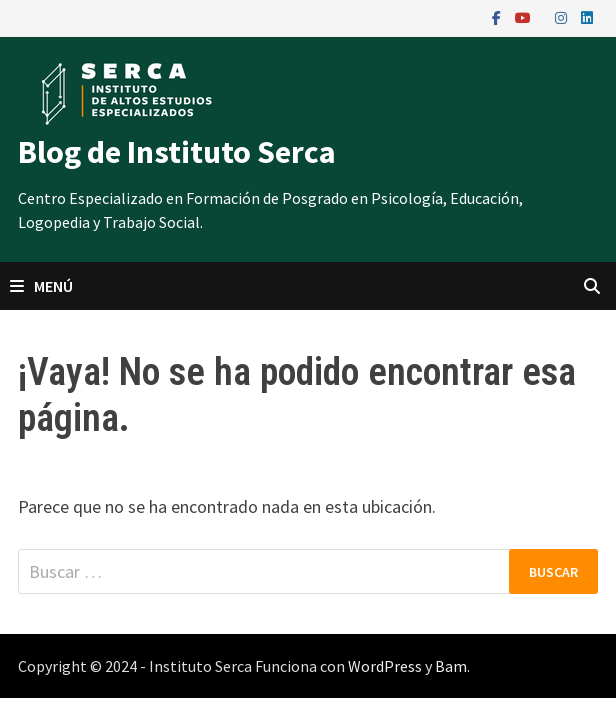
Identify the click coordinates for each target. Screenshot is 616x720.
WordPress (385, 666)
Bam (451, 666)
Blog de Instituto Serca (177, 152)
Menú (41, 286)
